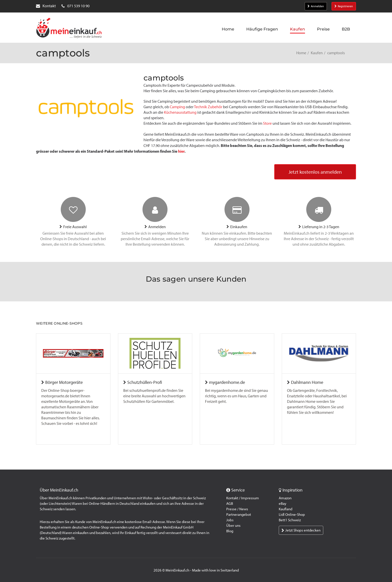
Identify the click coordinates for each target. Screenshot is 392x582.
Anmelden (316, 6)
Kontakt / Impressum (243, 498)
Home (301, 53)
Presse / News (237, 509)
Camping (178, 107)
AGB (230, 504)
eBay (282, 504)
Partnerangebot (239, 515)
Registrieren (344, 6)
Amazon (285, 498)
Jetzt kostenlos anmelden (315, 172)
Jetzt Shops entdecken (301, 530)
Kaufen (317, 53)
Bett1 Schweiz (290, 520)
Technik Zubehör (208, 107)
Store (268, 123)
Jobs (230, 520)
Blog (230, 531)
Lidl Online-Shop (292, 515)
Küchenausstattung (181, 112)
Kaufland (285, 509)
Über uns (233, 526)
